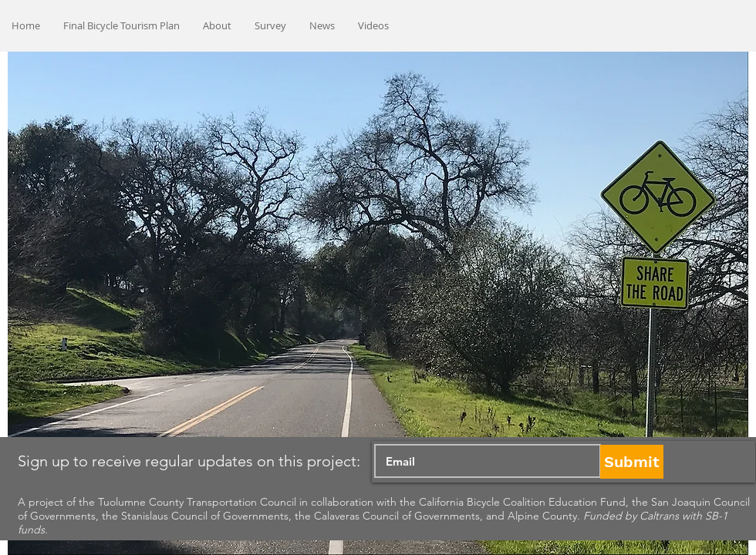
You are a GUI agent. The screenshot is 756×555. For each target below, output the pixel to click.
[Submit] (632, 462)
